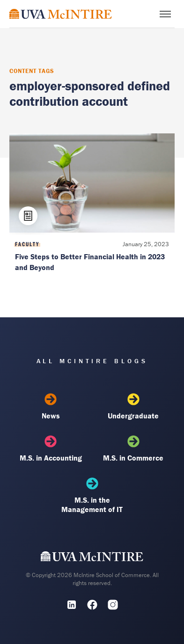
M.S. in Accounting (51, 449)
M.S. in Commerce (133, 449)
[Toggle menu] (165, 14)
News (51, 407)
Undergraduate (133, 407)
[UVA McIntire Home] (92, 558)
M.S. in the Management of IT (92, 496)
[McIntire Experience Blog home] (61, 14)
